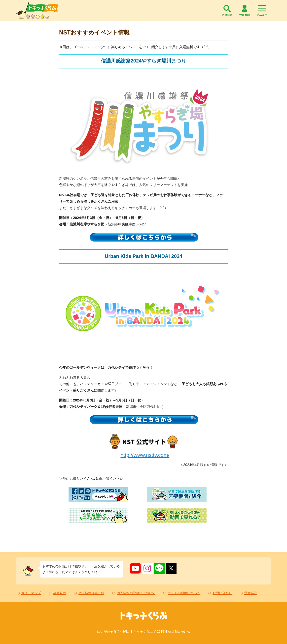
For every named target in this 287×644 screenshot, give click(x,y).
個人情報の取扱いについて (136, 593)
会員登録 (245, 11)
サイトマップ (31, 593)
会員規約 (60, 593)
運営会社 (251, 593)
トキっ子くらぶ (37, 11)
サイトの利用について (184, 593)
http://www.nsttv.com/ (145, 455)
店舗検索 (227, 11)
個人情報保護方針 (91, 593)
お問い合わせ (222, 593)
